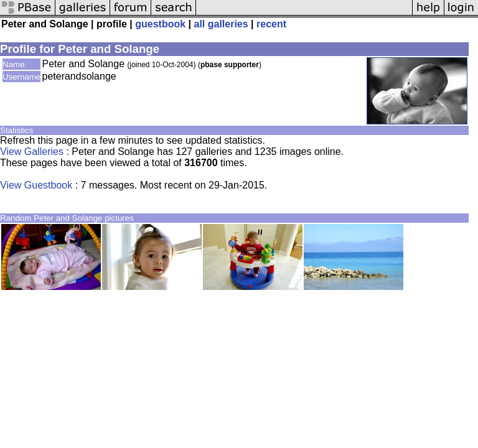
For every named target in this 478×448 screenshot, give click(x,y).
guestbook (160, 24)
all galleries (221, 24)
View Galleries (32, 152)
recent (271, 24)
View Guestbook (36, 185)
